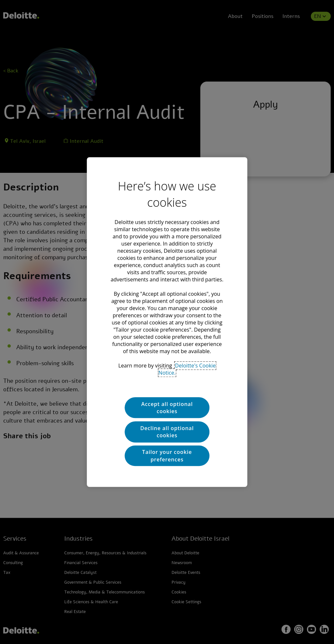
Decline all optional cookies (167, 432)
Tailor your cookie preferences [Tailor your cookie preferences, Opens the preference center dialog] (167, 456)
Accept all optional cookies (167, 408)
